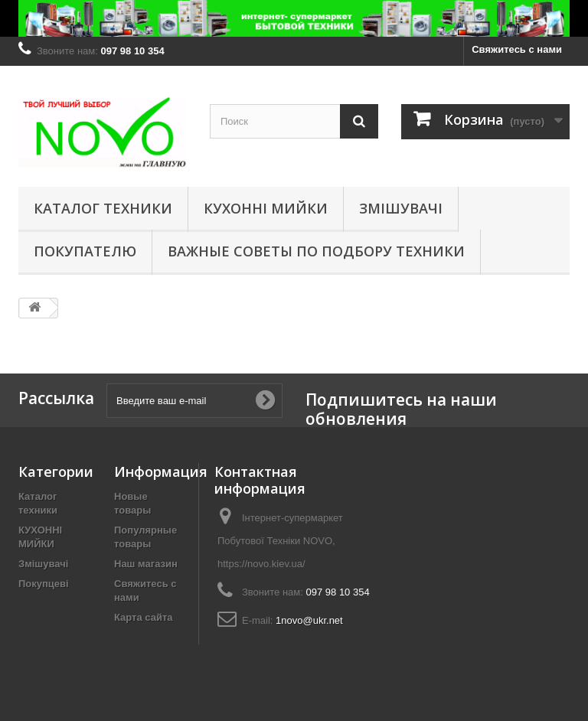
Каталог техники (103, 208)
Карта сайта (144, 617)
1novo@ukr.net (309, 620)
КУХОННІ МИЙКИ (266, 208)
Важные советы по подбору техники (316, 251)
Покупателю (85, 251)
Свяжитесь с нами (517, 49)
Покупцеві (44, 584)
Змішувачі (401, 208)
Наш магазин (146, 564)
